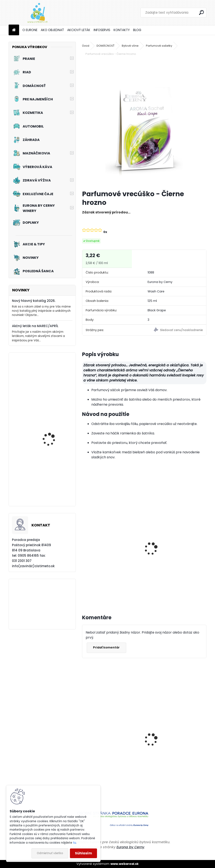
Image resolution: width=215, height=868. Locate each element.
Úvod (86, 46)
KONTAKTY (122, 30)
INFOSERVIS (102, 30)
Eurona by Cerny (130, 847)
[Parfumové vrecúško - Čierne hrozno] (144, 123)
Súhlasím (83, 853)
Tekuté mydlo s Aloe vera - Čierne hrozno (107, 557)
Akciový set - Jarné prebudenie (50, 391)
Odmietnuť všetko (50, 853)
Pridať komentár (109, 647)
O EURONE (30, 30)
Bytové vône (130, 46)
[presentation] (84, 544)
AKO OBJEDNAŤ (52, 30)
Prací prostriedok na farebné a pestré (110, 774)
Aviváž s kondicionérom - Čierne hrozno (175, 557)
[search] (201, 12)
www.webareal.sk (125, 864)
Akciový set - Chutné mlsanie (51, 434)
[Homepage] (14, 30)
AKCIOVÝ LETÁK (79, 30)
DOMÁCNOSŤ (106, 46)
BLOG (137, 30)
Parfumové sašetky (159, 46)
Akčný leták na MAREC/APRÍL (35, 326)
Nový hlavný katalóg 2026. (34, 301)
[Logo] (37, 13)
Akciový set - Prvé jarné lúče (53, 486)
